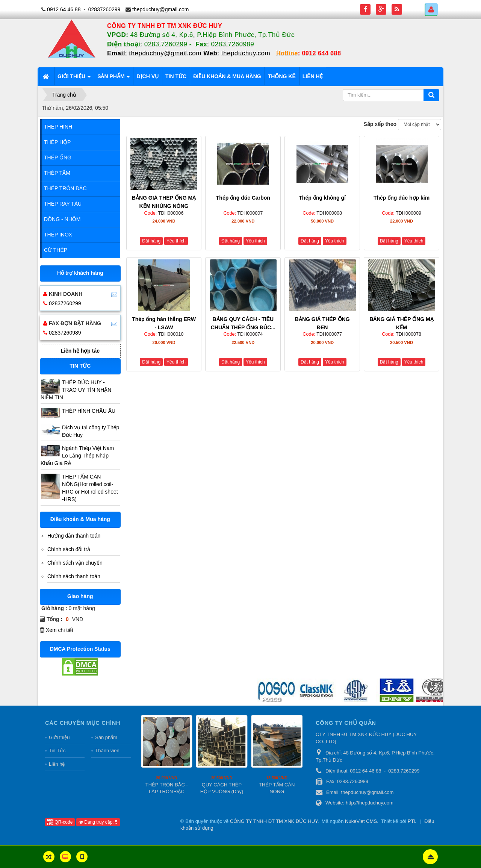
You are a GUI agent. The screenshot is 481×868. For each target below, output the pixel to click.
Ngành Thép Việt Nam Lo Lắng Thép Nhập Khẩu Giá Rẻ (77, 456)
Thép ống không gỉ (322, 198)
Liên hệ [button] (313, 76)
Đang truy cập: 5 (98, 822)
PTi (411, 821)
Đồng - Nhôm (62, 219)
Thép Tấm (57, 173)
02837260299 (104, 9)
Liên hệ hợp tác (80, 351)
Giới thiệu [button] (74, 79)
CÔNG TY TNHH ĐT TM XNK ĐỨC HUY (274, 821)
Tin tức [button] (176, 76)
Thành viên (107, 751)
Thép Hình (58, 127)
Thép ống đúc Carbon (243, 198)
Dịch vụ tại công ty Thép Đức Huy (91, 431)
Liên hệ (57, 764)
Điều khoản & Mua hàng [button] (227, 76)
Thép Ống (58, 158)
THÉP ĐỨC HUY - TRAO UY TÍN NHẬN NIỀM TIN (76, 390)
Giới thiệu (59, 737)
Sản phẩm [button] (113, 79)
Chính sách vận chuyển (75, 563)
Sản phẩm (106, 737)
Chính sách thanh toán (74, 576)
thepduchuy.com (246, 53)
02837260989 (65, 333)
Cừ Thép (56, 250)
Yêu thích (176, 241)
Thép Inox (58, 235)
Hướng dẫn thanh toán (74, 536)
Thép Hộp (57, 142)
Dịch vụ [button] (147, 76)
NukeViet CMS (361, 821)
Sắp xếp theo (380, 124)
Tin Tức (57, 751)
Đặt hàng (151, 241)
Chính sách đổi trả (69, 549)
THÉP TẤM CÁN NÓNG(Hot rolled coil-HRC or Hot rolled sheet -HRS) (90, 488)
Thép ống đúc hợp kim (402, 198)
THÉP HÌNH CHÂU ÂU (89, 411)
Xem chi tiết (60, 630)
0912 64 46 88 (64, 9)
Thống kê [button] (282, 76)
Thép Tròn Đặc (65, 188)
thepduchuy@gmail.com (160, 9)
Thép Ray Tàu (63, 204)
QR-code (60, 822)
